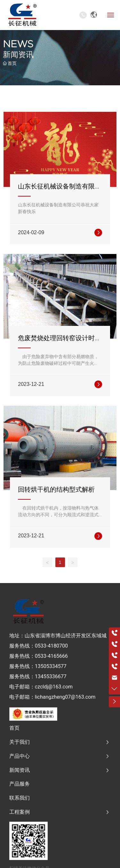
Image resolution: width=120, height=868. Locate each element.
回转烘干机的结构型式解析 (56, 489)
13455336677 (51, 676)
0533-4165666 (51, 656)
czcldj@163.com (54, 687)
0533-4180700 (51, 646)
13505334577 (51, 666)
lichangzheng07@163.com (65, 697)
